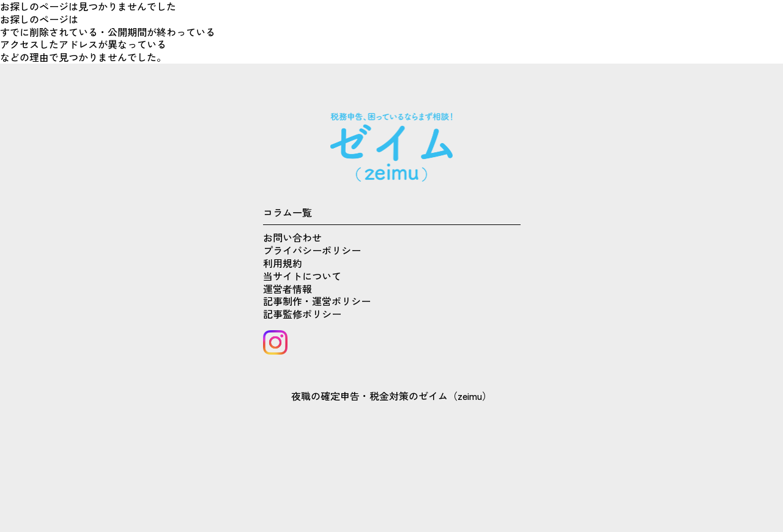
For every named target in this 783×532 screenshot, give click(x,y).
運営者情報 (288, 289)
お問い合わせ (292, 237)
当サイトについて (302, 276)
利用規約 (283, 263)
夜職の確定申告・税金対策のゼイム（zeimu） (391, 396)
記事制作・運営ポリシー (317, 301)
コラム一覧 (288, 212)
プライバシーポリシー (312, 250)
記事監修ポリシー (302, 314)
